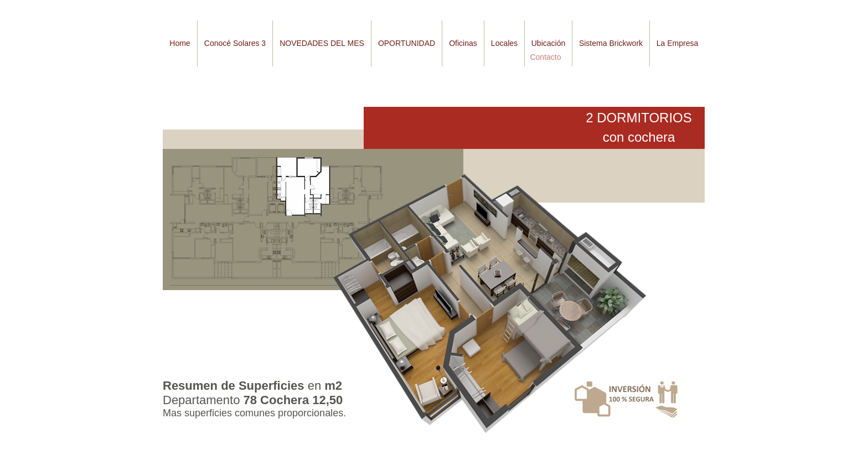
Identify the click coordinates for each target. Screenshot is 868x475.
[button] (322, 43)
